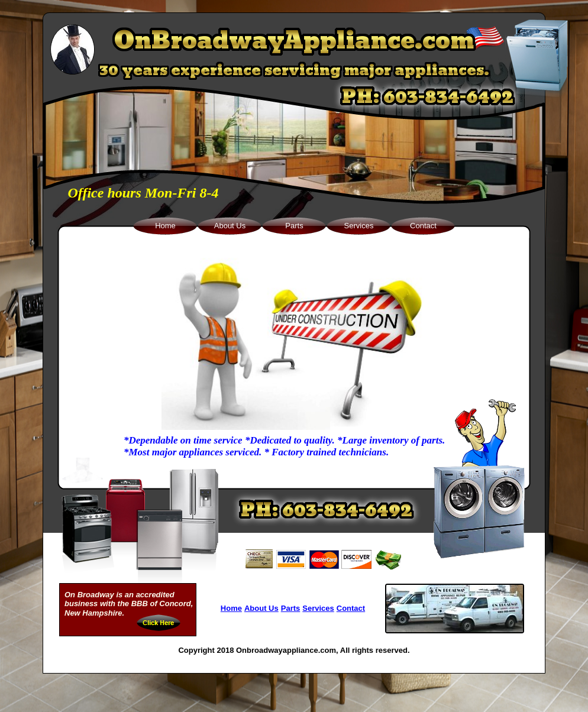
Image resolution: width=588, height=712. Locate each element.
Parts (291, 608)
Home (231, 608)
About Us (261, 608)
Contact (351, 608)
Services (318, 608)
